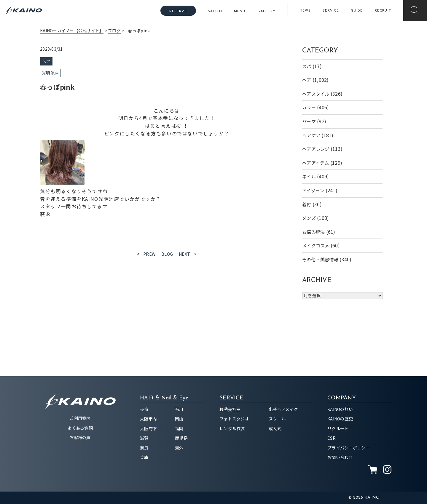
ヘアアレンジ (316, 149)
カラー (309, 107)
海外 (179, 448)
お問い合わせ (340, 457)
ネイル (309, 176)
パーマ (309, 121)
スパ (307, 66)
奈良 (144, 448)
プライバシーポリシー (349, 448)
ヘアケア (311, 135)
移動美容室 (230, 409)
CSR (332, 438)
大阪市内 (148, 419)
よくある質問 (80, 428)
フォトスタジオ (234, 419)
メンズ (309, 218)
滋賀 (144, 438)
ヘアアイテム (316, 163)
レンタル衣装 (232, 428)
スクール (277, 419)
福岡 (179, 428)
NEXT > (188, 254)
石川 (179, 409)
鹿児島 (181, 438)
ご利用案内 (80, 418)
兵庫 (144, 457)
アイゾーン (313, 190)
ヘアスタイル (316, 94)
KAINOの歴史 (340, 419)
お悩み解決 (313, 232)
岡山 (179, 419)
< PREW (146, 254)
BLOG (167, 254)
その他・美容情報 (320, 259)
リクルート (338, 428)
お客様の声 (80, 437)
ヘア (307, 80)
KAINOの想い (340, 409)
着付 (307, 204)
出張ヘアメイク (283, 409)
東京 (144, 409)
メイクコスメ (316, 245)
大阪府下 (148, 428)
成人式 (275, 428)
